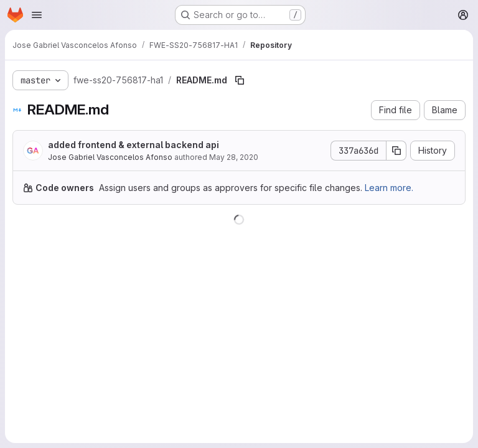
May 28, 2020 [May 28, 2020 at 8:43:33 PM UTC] (234, 157)
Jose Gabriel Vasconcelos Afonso (110, 157)
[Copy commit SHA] (396, 151)
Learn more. (389, 188)
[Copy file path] (240, 80)
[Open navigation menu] (37, 15)
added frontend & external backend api (134, 145)
